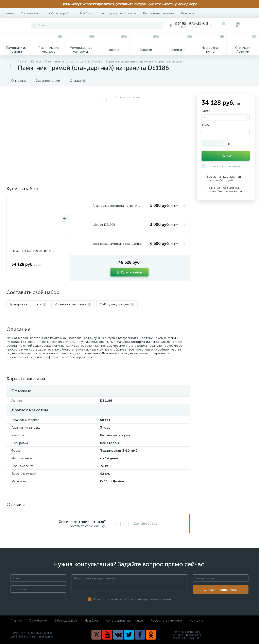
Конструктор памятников (118, 13)
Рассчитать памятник (159, 13)
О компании (32, 13)
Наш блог (85, 13)
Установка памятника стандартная (118, 244)
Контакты (188, 13)
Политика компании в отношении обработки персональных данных (187, 635)
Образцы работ (61, 13)
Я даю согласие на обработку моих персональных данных (132, 599)
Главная (9, 13)
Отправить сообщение (221, 590)
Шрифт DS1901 (104, 225)
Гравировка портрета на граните (116, 206)
